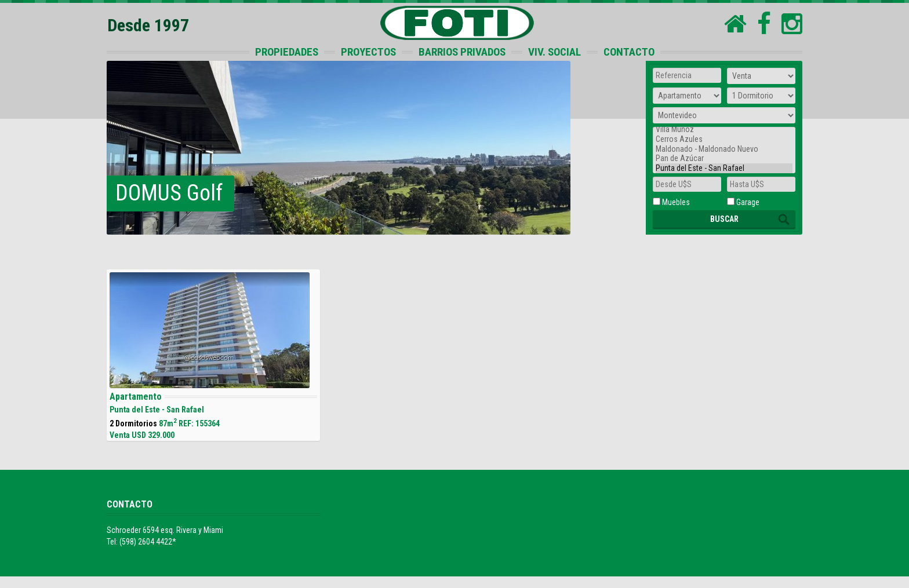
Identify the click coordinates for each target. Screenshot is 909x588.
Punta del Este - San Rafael (724, 168)
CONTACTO (629, 52)
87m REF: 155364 (213, 356)
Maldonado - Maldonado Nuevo (724, 149)
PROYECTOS (368, 52)
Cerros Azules (724, 139)
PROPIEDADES (287, 52)
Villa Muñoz (724, 129)
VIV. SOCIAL (555, 52)
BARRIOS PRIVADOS (462, 52)
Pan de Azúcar (724, 158)
